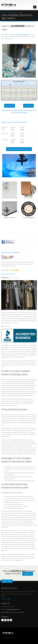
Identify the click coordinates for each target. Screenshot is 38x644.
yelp (11, 620)
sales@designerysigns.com (13, 609)
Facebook (2, 620)
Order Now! (10, 106)
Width (22, 127)
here (9, 323)
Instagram (8, 620)
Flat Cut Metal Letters (11, 13)
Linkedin (5, 620)
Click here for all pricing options (19, 149)
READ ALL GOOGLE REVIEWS (8, 274)
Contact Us (28, 106)
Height (13, 127)
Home (3, 13)
